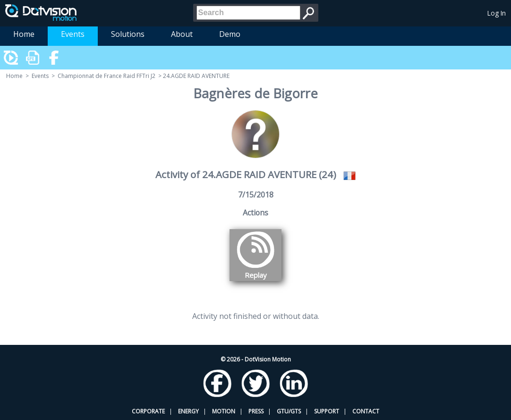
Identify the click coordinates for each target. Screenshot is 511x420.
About (182, 34)
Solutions (128, 34)
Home (24, 34)
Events (73, 34)
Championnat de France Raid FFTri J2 (106, 76)
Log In (497, 13)
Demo (230, 34)
